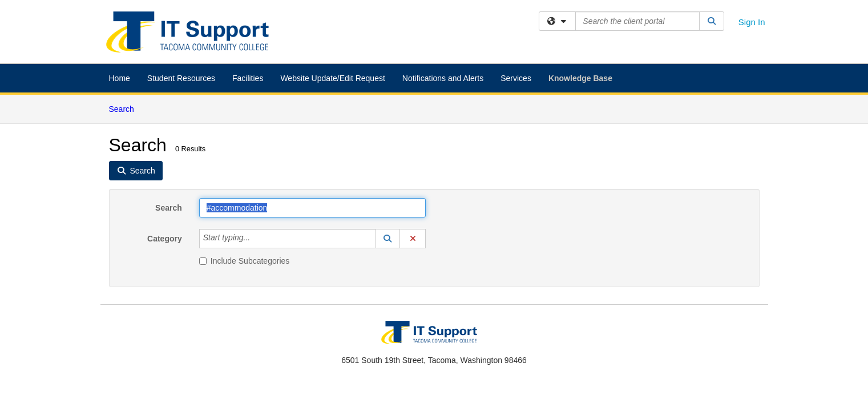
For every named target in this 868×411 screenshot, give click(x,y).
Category (165, 239)
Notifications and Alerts (443, 78)
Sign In (752, 22)
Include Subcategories (245, 261)
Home (120, 78)
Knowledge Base (580, 78)
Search (126, 108)
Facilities (248, 78)
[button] (388, 239)
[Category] (256, 239)
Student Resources (181, 78)
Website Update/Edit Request (332, 78)
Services (516, 78)
